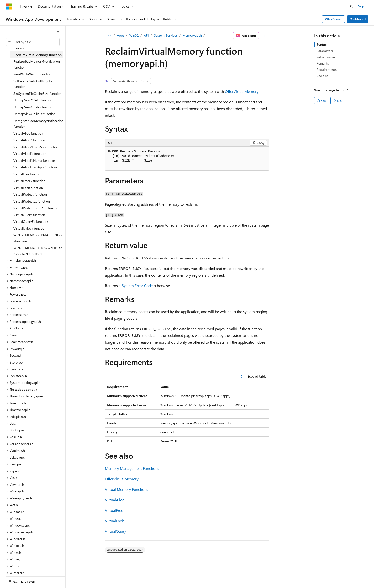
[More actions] (265, 36)
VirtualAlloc (115, 500)
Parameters (325, 51)
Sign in (363, 6)
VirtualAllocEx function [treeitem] (30, 154)
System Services (166, 35)
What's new (334, 19)
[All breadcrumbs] (109, 36)
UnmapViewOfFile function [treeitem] (33, 100)
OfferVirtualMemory (242, 91)
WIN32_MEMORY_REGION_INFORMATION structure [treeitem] (38, 251)
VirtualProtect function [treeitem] (30, 194)
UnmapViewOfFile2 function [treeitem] (34, 107)
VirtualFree (114, 510)
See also (322, 76)
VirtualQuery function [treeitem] (29, 215)
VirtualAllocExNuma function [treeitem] (34, 160)
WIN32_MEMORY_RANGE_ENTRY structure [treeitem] (38, 238)
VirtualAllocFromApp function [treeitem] (35, 167)
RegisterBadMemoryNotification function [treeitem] (37, 64)
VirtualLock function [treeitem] (28, 188)
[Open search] (352, 6)
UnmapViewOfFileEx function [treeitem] (34, 114)
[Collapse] (58, 32)
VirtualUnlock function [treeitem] (30, 228)
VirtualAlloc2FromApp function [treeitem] (36, 147)
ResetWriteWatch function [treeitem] (32, 74)
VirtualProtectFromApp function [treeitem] (37, 208)
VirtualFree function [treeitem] (28, 174)
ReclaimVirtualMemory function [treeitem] (37, 55)
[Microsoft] (9, 6)
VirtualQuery (116, 531)
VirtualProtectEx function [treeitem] (32, 201)
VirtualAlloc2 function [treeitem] (29, 140)
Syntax (322, 44)
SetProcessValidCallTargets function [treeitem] (33, 84)
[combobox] (33, 42)
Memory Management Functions (132, 468)
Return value (326, 57)
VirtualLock (114, 521)
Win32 (134, 35)
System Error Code (137, 286)
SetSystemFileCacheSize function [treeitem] (37, 94)
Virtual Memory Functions (127, 489)
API (146, 35)
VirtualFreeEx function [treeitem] (29, 181)
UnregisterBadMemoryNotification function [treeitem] (38, 124)
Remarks (323, 63)
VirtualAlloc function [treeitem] (28, 133)
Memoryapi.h (192, 35)
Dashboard (358, 19)
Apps (121, 35)
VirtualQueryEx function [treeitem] (31, 221)
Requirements (327, 69)
